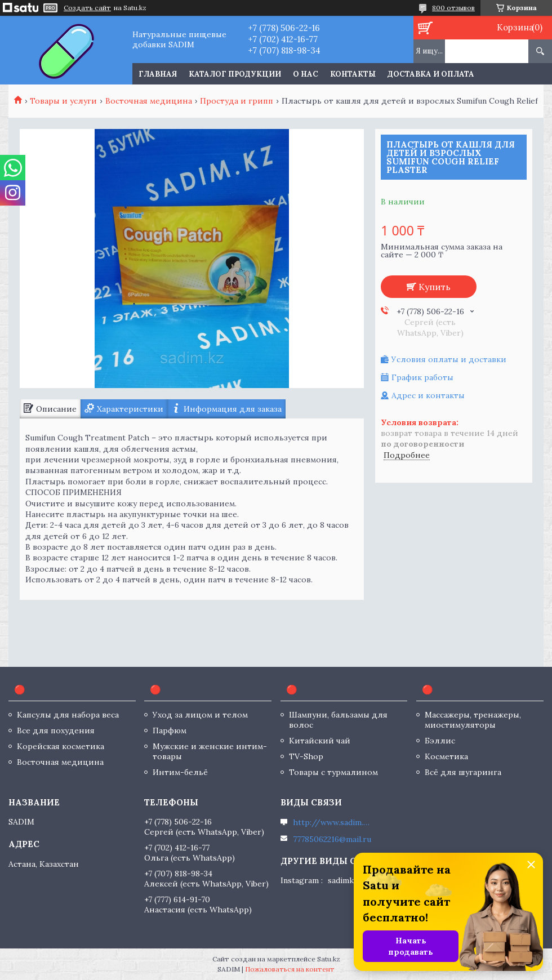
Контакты (353, 74)
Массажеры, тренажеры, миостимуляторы (473, 720)
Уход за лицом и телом (200, 715)
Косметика (446, 756)
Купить (435, 287)
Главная (158, 74)
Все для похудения (56, 730)
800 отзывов (453, 8)
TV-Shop (306, 756)
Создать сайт (87, 8)
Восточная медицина (149, 101)
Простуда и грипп (237, 101)
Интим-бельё (180, 772)
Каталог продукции (235, 74)
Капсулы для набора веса (68, 715)
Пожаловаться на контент (290, 969)
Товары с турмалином (333, 772)
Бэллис (440, 741)
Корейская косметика (61, 746)
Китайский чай (320, 741)
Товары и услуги (63, 101)
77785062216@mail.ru (332, 839)
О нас (306, 74)
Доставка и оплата (431, 74)
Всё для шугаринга (463, 772)
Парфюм (170, 730)
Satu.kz (329, 959)
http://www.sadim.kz (332, 822)
